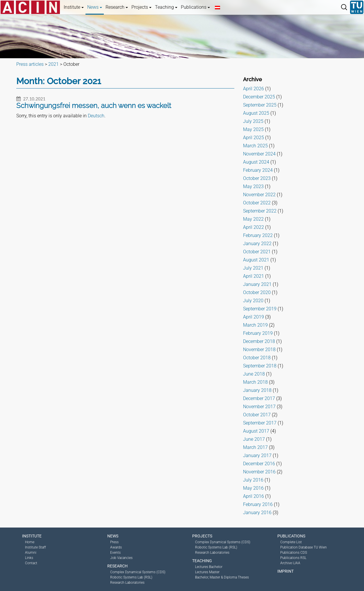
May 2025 (253, 129)
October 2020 (257, 292)
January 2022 (257, 244)
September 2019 (260, 309)
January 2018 (257, 390)
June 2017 (254, 439)
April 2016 (254, 496)
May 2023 (253, 186)
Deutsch (96, 116)
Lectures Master (207, 572)
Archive (253, 79)
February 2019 (258, 333)
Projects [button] (141, 7)
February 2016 (258, 504)
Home (30, 542)
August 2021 (256, 260)
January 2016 (257, 513)
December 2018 (259, 341)
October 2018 (257, 358)
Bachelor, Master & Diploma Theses (222, 577)
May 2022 (253, 219)
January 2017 (257, 455)
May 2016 (253, 488)
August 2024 (256, 162)
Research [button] (117, 7)
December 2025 (259, 97)
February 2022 (258, 235)
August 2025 (256, 113)
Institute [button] (74, 7)
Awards (116, 547)
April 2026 (254, 89)
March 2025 (255, 146)
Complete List (291, 542)
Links (29, 558)
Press (114, 542)
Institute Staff (35, 547)
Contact (31, 563)
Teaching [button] (166, 7)
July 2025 (253, 121)
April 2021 (254, 276)
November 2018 (259, 350)
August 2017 (256, 431)
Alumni (31, 553)
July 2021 (253, 268)
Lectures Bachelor (209, 567)
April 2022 (254, 227)
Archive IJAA (290, 563)
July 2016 (253, 480)
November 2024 (259, 154)
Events (115, 553)
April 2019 (254, 317)
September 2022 (260, 211)
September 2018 (260, 366)
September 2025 (260, 105)
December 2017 (259, 398)
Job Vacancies (121, 558)
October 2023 (257, 178)
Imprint (286, 571)
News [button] (95, 7)
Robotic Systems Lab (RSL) (131, 577)
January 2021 (257, 284)
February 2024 (258, 170)
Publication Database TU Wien (304, 547)
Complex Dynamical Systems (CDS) (138, 572)
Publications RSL (293, 558)
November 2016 (259, 472)
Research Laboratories (127, 583)
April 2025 (254, 138)
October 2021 (257, 252)
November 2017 (259, 407)
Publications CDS (294, 553)
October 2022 (257, 203)
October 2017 (257, 415)
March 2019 (255, 325)
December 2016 (259, 464)
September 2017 (260, 423)
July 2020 (253, 301)
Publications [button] (195, 7)
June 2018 (254, 374)
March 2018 (255, 382)
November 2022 (259, 195)
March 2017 (255, 447)
